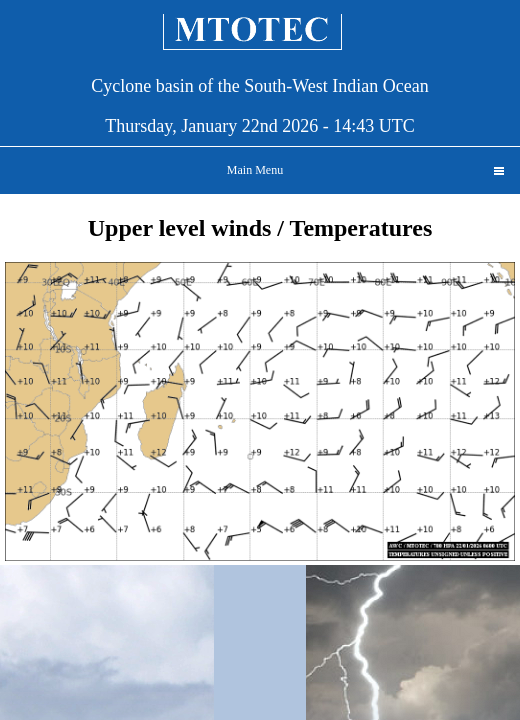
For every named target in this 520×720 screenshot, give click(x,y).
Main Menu (365, 170)
